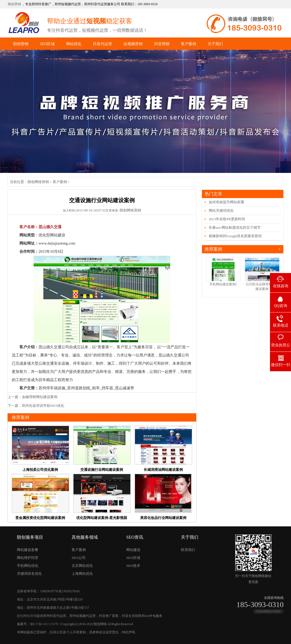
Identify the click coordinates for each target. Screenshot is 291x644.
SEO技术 (133, 566)
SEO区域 (47, 44)
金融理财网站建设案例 (40, 397)
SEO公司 (79, 558)
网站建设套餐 (28, 550)
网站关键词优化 (221, 211)
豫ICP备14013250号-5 (45, 624)
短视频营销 (133, 44)
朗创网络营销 (38, 182)
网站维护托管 (28, 558)
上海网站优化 (82, 574)
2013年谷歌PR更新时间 (227, 219)
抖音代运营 (102, 44)
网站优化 (74, 44)
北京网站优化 (82, 566)
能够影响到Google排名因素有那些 (235, 236)
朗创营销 (14, 4)
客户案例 (189, 44)
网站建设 (133, 550)
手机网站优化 (28, 566)
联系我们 (188, 550)
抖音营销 (162, 44)
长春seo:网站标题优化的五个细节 (235, 227)
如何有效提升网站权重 (227, 202)
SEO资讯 (135, 537)
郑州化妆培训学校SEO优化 (43, 406)
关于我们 (215, 44)
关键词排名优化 (29, 574)
